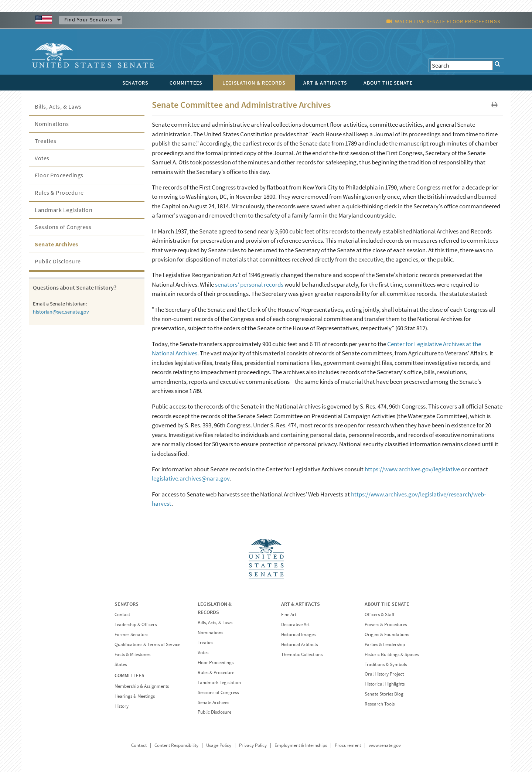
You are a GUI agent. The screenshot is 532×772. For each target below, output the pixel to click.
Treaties (45, 141)
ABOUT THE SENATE (387, 604)
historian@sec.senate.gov (61, 312)
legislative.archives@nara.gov (191, 478)
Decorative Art (295, 624)
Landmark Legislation (64, 210)
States (121, 664)
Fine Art (289, 614)
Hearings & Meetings (135, 696)
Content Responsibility (176, 745)
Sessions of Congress (63, 227)
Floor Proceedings (59, 175)
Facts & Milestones (132, 654)
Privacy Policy (253, 745)
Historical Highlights (385, 684)
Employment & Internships (301, 745)
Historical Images (298, 634)
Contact (122, 614)
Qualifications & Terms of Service (147, 644)
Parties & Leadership (385, 644)
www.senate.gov (385, 745)
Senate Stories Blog (384, 694)
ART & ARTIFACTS (301, 604)
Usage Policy (219, 745)
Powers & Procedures (386, 624)
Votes (42, 158)
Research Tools (380, 704)
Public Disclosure (58, 261)
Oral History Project (384, 674)
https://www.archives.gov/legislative (412, 469)
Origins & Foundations (387, 634)
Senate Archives (57, 244)
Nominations (52, 124)
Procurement (348, 745)
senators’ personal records (249, 284)
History (122, 706)
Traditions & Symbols (386, 664)
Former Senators (131, 634)
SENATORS (127, 604)
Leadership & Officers (136, 624)
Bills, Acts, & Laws (58, 106)
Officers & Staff (379, 614)
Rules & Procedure (59, 192)
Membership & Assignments (142, 686)
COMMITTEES (129, 675)
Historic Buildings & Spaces (392, 654)
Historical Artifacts (299, 644)
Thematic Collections (302, 654)
